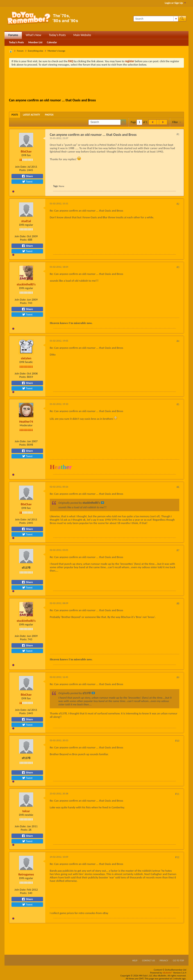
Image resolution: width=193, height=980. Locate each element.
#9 (178, 677)
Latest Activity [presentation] (32, 115)
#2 (178, 204)
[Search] (156, 19)
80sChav (26, 152)
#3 (178, 267)
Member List (35, 42)
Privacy (164, 961)
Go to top (178, 961)
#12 (177, 857)
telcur (26, 811)
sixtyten (26, 358)
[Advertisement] (97, 84)
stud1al (26, 221)
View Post (102, 503)
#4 (178, 341)
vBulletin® (168, 973)
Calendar (52, 42)
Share (27, 176)
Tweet (27, 182)
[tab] (15, 115)
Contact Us (149, 961)
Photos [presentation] (49, 115)
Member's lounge (56, 51)
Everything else (36, 51)
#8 (178, 604)
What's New (33, 35)
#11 (177, 794)
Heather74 (26, 422)
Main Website (82, 35)
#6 (178, 487)
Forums (13, 35)
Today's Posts (57, 35)
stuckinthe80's (26, 284)
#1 (178, 134)
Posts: (23, 170)
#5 (178, 404)
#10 (177, 741)
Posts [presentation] (15, 115)
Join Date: (21, 167)
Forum (20, 51)
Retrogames (26, 874)
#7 (178, 550)
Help (135, 961)
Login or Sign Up (175, 3)
